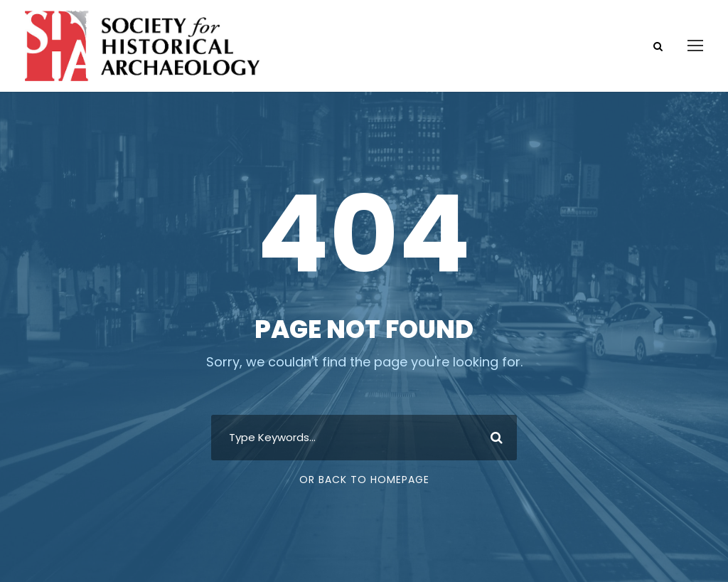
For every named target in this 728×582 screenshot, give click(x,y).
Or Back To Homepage (364, 480)
